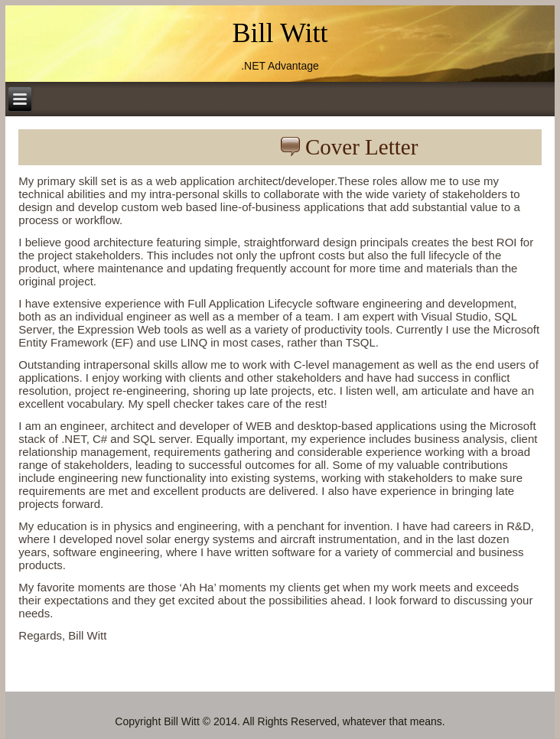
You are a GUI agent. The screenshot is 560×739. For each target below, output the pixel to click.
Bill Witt (280, 33)
